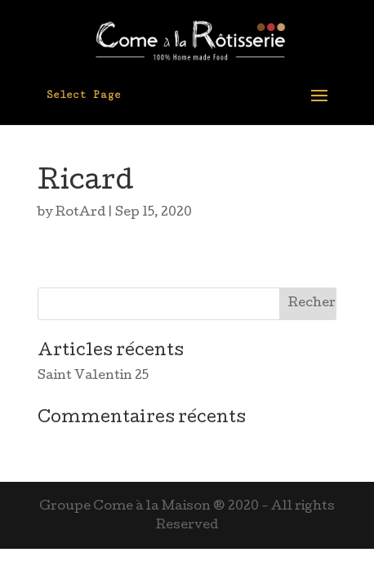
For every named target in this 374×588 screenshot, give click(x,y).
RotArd (80, 213)
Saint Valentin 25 (93, 376)
